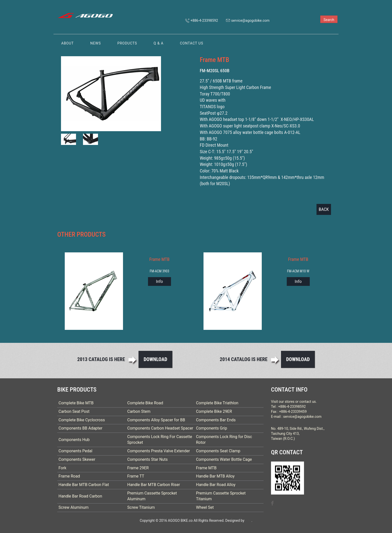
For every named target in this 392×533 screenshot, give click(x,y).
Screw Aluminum (73, 507)
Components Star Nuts (147, 459)
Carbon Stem (139, 411)
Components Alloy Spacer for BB (156, 420)
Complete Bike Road (145, 403)
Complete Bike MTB (76, 403)
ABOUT (67, 43)
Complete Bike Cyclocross (82, 420)
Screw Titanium (141, 507)
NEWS (96, 43)
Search (329, 20)
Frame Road (69, 476)
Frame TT (136, 476)
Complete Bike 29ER (214, 411)
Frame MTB (206, 468)
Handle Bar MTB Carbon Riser (154, 485)
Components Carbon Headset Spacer (160, 428)
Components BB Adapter (80, 428)
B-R (248, 521)
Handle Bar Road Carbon (80, 496)
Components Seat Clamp (218, 451)
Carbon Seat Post (74, 411)
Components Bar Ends (216, 420)
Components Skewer (77, 459)
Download (155, 359)
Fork (62, 468)
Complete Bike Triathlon (217, 403)
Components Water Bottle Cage (224, 459)
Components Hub (74, 440)
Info (159, 281)
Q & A (158, 43)
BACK (324, 209)
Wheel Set (205, 507)
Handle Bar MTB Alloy (215, 476)
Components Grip (212, 428)
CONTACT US (192, 43)
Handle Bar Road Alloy (216, 485)
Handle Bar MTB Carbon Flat (84, 485)
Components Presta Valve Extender (158, 451)
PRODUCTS (127, 43)
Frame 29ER (138, 468)
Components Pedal (75, 451)
